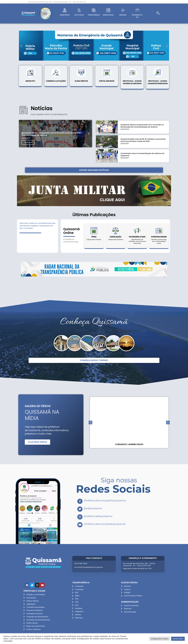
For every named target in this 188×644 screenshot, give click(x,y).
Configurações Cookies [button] (160, 639)
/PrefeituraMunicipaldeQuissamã (105, 524)
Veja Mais (29, 158)
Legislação (116, 237)
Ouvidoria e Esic (137, 237)
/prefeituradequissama (98, 516)
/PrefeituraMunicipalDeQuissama (105, 500)
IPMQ (94, 237)
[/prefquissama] (80, 509)
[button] (21, 46)
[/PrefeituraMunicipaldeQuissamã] (80, 525)
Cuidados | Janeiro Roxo (129, 444)
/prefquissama (93, 508)
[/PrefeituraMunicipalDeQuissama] (80, 501)
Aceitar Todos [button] (178, 639)
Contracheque (159, 237)
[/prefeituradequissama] (80, 517)
